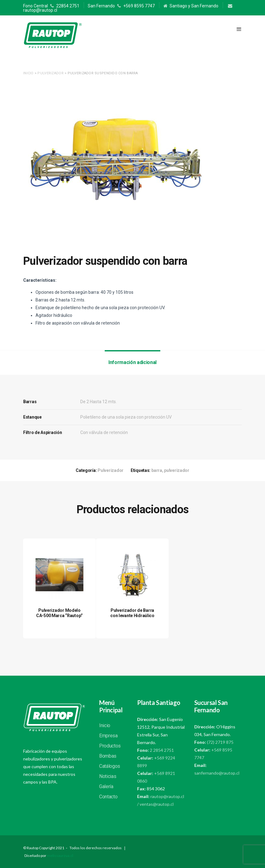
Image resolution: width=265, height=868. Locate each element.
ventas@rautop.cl (157, 804)
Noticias (108, 776)
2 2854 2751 (161, 750)
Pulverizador (50, 73)
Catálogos (110, 766)
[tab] (132, 362)
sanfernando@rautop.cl (217, 773)
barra (157, 470)
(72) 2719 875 (220, 742)
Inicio (28, 73)
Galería (106, 786)
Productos (110, 746)
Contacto (108, 797)
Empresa (108, 736)
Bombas (108, 756)
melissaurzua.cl (60, 856)
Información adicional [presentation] (132, 362)
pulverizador (177, 470)
